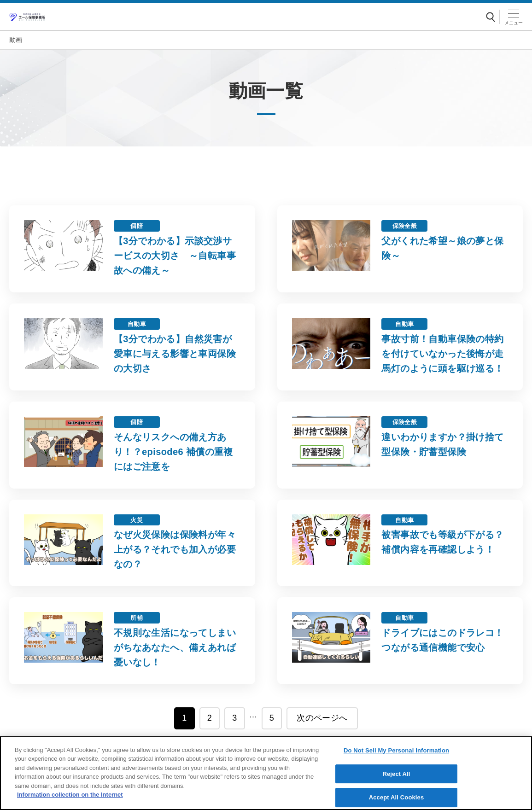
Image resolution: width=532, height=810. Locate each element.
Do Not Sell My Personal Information (396, 751)
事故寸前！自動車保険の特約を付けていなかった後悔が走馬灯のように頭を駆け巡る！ (442, 354)
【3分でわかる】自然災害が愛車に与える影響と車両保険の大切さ (175, 354)
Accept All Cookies (397, 798)
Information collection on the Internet (70, 795)
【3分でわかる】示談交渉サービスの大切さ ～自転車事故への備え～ (175, 256)
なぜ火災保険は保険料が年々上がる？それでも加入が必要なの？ (175, 549)
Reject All (396, 774)
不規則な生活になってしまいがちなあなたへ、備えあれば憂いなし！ (175, 647)
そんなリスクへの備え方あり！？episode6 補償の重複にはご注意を (173, 452)
